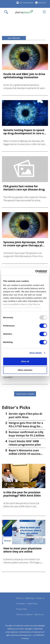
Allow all (25, 361)
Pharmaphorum (9, 602)
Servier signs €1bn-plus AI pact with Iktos (25, 415)
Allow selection (25, 370)
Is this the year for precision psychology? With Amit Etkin (22, 494)
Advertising (29, 598)
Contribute (21, 604)
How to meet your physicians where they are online (22, 550)
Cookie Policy (32, 604)
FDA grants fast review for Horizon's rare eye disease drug (24, 188)
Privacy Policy (22, 609)
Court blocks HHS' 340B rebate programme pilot (25, 443)
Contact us (40, 598)
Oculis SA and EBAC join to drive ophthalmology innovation (24, 76)
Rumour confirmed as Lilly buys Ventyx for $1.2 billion (26, 434)
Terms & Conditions (24, 614)
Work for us (39, 614)
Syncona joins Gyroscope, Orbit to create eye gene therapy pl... (24, 244)
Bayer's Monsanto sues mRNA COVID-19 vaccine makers (25, 454)
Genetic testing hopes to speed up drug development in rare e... (25, 132)
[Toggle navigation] (7, 12)
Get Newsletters (26, 3)
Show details (36, 353)
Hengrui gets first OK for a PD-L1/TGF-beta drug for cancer (26, 426)
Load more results (25, 394)
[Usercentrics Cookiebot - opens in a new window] (36, 272)
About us (20, 598)
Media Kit (42, 3)
